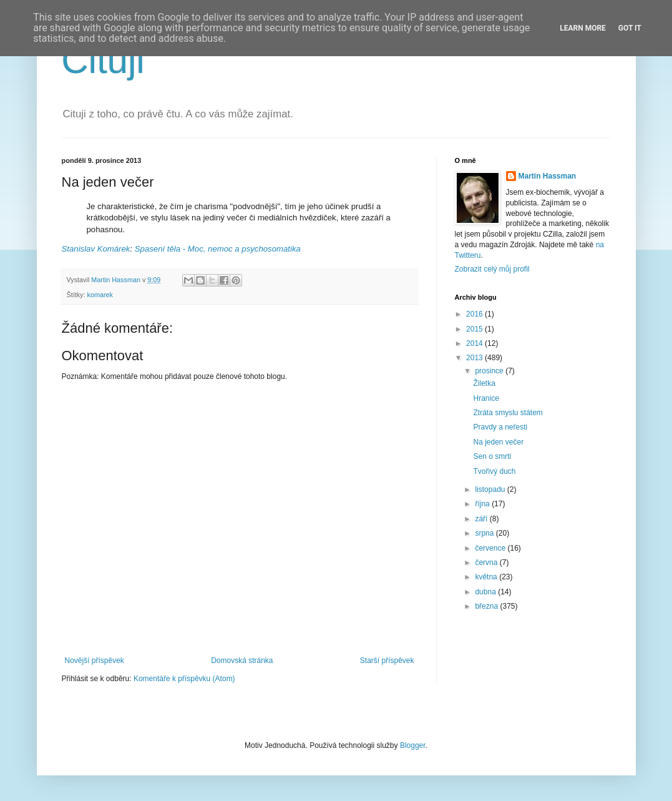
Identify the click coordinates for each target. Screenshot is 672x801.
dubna (486, 592)
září (482, 519)
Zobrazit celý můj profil (492, 269)
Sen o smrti (492, 456)
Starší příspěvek (387, 661)
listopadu (491, 489)
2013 (475, 358)
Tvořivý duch (494, 471)
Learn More (583, 28)
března (487, 606)
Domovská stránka (242, 661)
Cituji (103, 60)
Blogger (413, 745)
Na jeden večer (498, 442)
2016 (475, 314)
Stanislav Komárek (96, 249)
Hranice (486, 398)
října (483, 504)
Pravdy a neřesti (500, 427)
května (487, 577)
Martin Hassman (548, 176)
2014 (475, 343)
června (487, 563)
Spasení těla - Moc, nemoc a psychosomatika (218, 249)
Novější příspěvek (95, 661)
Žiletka (484, 383)
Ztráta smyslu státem (508, 413)
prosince (490, 371)
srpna (485, 533)
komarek (100, 295)
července (491, 548)
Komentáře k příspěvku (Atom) (184, 679)
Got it (630, 28)
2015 (475, 329)
